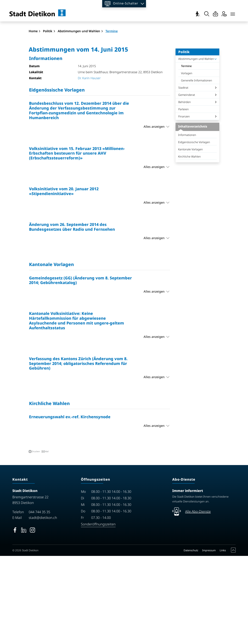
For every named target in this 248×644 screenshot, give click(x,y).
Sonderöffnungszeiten (98, 612)
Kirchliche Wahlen (189, 245)
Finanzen (184, 205)
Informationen (187, 223)
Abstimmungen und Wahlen (196, 147)
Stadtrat (183, 176)
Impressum (209, 638)
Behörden (185, 190)
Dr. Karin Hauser (89, 166)
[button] (34, 540)
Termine (191, 155)
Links (223, 638)
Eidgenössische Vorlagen (194, 230)
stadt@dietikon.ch (43, 606)
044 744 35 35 (39, 600)
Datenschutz (191, 638)
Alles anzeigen (154, 215)
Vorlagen (187, 161)
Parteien (184, 197)
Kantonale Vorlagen (190, 238)
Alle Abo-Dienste (198, 600)
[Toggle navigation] (233, 13)
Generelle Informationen (197, 169)
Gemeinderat (187, 183)
